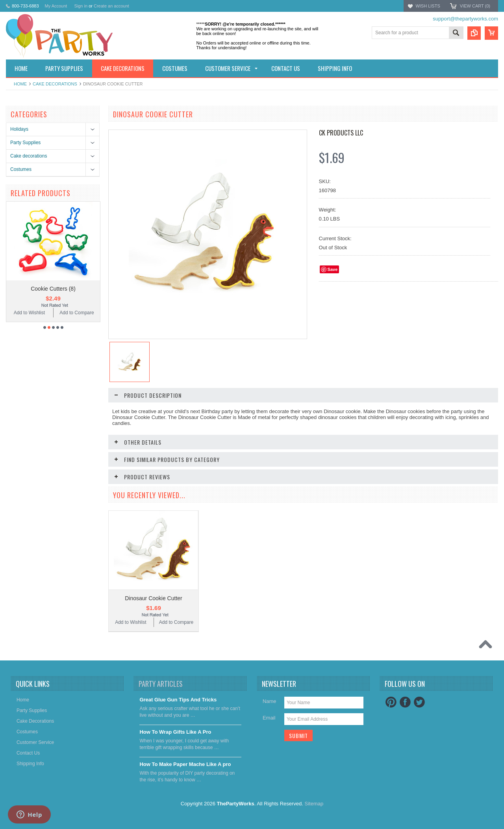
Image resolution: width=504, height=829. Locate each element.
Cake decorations (55, 84)
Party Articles (161, 684)
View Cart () (475, 6)
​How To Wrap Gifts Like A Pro (175, 732)
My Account (56, 6)
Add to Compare (77, 313)
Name (270, 701)
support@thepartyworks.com (465, 19)
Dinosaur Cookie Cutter (154, 598)
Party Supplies (25, 143)
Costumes (21, 169)
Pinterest (391, 702)
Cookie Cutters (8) (53, 289)
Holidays (19, 129)
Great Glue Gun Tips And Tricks (178, 700)
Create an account (111, 6)
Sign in (81, 6)
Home (20, 84)
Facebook (405, 702)
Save (333, 269)
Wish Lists (428, 6)
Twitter (419, 702)
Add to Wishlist (29, 313)
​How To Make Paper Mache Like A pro (185, 764)
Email (269, 718)
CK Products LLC (341, 133)
